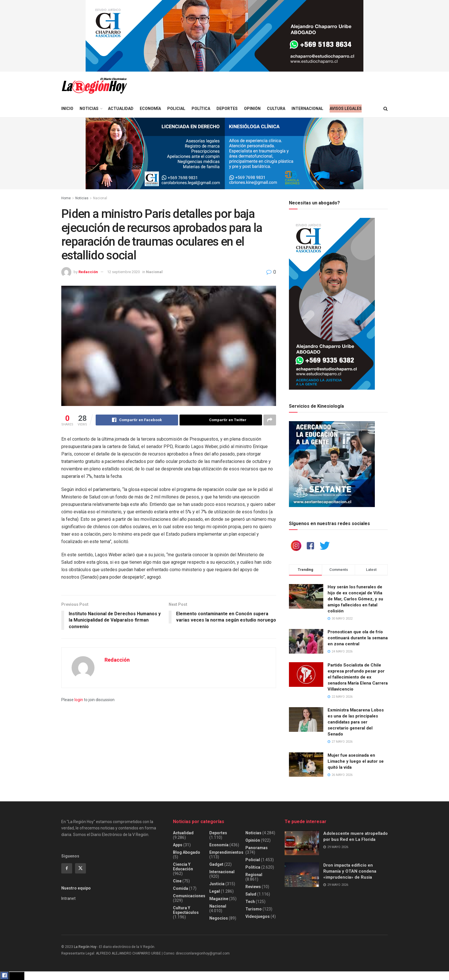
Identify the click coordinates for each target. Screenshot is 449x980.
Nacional (100, 198)
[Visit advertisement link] (224, 36)
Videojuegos (258, 916)
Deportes (227, 109)
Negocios (219, 918)
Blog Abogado (187, 852)
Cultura (276, 109)
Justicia (217, 884)
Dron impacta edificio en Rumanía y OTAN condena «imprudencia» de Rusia (350, 871)
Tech (250, 902)
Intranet (68, 898)
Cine (177, 881)
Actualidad (121, 109)
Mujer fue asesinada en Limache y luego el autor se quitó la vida (356, 761)
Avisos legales (346, 109)
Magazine (219, 899)
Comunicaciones (189, 896)
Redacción (88, 272)
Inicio (67, 109)
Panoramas (257, 848)
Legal (215, 891)
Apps (178, 845)
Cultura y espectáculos (186, 910)
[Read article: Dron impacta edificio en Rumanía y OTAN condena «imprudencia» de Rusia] (302, 875)
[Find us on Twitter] (80, 868)
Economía (150, 109)
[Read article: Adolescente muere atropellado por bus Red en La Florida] (302, 843)
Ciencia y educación (183, 867)
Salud (251, 894)
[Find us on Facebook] (67, 868)
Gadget (216, 864)
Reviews (253, 887)
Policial (176, 109)
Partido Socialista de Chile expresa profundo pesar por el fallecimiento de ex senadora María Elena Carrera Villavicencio (358, 677)
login (79, 700)
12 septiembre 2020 (123, 272)
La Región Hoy (85, 947)
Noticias (89, 109)
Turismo (254, 909)
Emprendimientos (226, 852)
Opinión (252, 109)
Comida (181, 888)
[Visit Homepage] (94, 86)
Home (66, 198)
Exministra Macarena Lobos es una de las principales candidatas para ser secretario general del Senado (356, 722)
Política (201, 109)
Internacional (307, 109)
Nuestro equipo (76, 888)
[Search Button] (386, 109)
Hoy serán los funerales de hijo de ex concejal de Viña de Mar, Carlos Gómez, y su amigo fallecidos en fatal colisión (355, 599)
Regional (254, 875)
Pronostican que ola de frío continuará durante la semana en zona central (358, 638)
